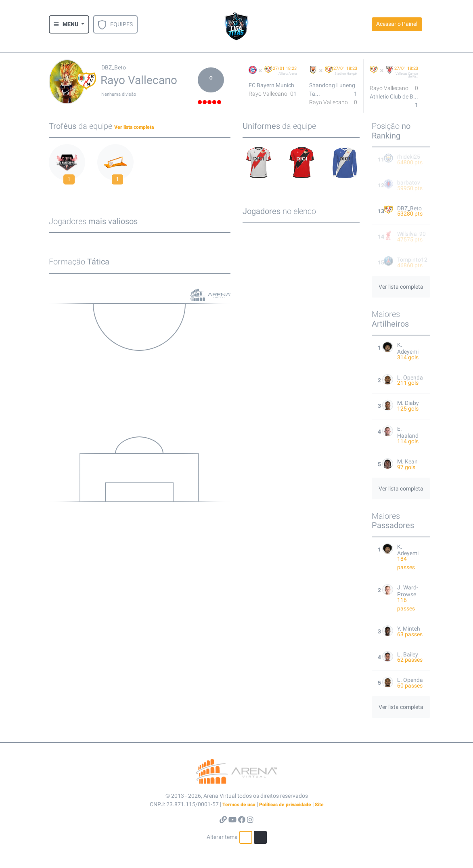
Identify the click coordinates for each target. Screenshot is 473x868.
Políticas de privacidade (285, 805)
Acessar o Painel (397, 24)
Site (319, 805)
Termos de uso (239, 805)
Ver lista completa (134, 127)
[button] (69, 24)
